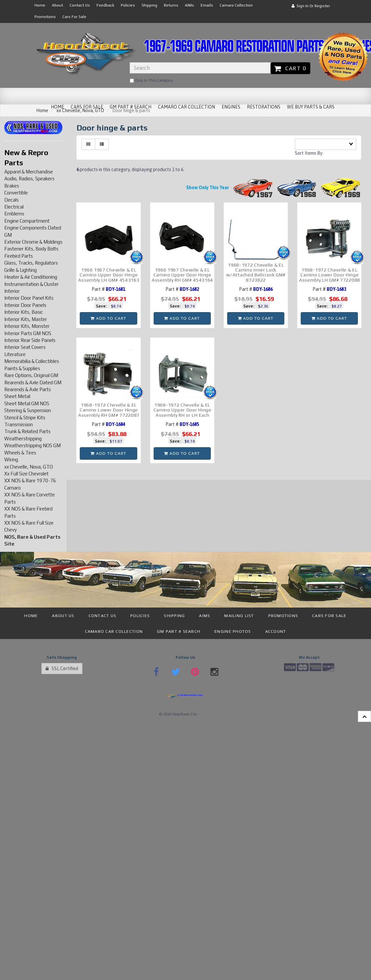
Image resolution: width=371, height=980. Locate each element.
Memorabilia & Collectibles (32, 361)
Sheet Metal (17, 396)
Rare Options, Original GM (31, 375)
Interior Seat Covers (25, 347)
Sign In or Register (311, 6)
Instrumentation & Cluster (32, 284)
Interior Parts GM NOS (28, 333)
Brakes (12, 186)
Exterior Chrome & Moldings (33, 242)
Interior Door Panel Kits (29, 298)
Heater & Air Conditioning (31, 277)
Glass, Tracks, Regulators (31, 263)
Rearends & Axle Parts (28, 389)
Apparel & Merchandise (29, 172)
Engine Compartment (27, 221)
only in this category (151, 81)
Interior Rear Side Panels (30, 340)
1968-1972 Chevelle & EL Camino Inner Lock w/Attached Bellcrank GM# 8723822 (256, 272)
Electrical (14, 207)
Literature (15, 354)
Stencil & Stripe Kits (25, 418)
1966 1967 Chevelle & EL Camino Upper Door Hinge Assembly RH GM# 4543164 (182, 275)
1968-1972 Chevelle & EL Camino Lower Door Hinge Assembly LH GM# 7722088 (330, 275)
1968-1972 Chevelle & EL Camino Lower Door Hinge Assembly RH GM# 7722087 (109, 410)
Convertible (16, 193)
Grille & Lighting (21, 270)
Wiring (11, 460)
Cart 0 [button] (290, 68)
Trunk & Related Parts (27, 431)
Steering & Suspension (28, 410)
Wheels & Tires (20, 453)
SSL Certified (62, 669)
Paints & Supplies (22, 368)
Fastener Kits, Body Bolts (31, 249)
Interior (12, 291)
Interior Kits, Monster (27, 326)
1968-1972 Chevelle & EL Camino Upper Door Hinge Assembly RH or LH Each (183, 410)
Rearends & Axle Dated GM (33, 382)
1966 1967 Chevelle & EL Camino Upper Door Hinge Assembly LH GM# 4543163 (109, 275)
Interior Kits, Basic (24, 312)
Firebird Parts (19, 256)
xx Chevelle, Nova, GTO (29, 467)
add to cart (108, 318)
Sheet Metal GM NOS (27, 403)
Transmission (19, 424)
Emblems (14, 214)
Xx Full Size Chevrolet (26, 474)
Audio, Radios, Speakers (29, 179)
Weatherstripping (23, 439)
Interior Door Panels (25, 305)
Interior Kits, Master (26, 319)
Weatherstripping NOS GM (33, 445)
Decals (11, 200)
